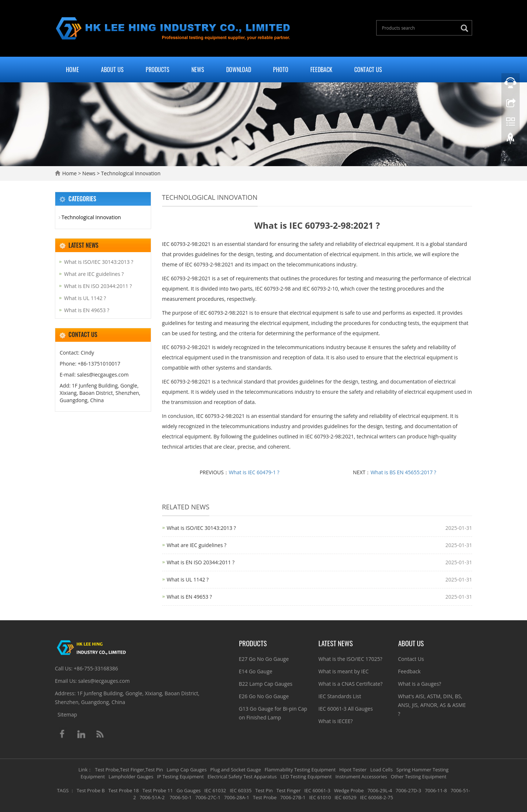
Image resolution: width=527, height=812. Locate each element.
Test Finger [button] (288, 790)
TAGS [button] (63, 790)
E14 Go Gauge (256, 671)
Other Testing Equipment (419, 777)
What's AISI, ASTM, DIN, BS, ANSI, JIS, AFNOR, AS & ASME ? (432, 705)
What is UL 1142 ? (188, 579)
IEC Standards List (340, 696)
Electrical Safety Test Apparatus (242, 777)
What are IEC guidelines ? (197, 545)
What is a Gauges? (420, 684)
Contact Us (368, 70)
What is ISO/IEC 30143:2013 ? (201, 528)
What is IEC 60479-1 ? (254, 472)
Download (239, 70)
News (198, 70)
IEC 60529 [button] (345, 797)
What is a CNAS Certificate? (350, 684)
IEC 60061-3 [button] (317, 790)
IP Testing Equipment (180, 777)
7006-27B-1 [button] (293, 797)
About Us (112, 70)
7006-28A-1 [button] (237, 797)
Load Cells (382, 770)
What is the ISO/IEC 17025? (350, 659)
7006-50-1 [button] (180, 797)
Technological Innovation (130, 173)
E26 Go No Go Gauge (264, 696)
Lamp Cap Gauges (186, 770)
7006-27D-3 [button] (408, 790)
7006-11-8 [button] (436, 790)
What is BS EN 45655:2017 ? (403, 472)
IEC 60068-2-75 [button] (377, 797)
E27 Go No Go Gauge (264, 659)
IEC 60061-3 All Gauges (346, 709)
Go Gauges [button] (188, 790)
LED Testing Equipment (306, 777)
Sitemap (67, 714)
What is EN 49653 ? (189, 597)
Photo (281, 70)
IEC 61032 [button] (215, 790)
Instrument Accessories (361, 777)
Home (72, 70)
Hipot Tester (353, 770)
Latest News (336, 643)
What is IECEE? (336, 721)
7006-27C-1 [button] (208, 797)
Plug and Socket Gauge (236, 770)
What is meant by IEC (343, 671)
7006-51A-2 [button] (152, 797)
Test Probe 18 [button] (124, 790)
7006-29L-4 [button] (380, 790)
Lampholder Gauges (131, 777)
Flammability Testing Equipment (300, 770)
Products (158, 70)
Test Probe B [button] (91, 790)
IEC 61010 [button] (320, 797)
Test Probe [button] (265, 797)
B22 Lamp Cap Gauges (266, 684)
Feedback (321, 70)
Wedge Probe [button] (349, 790)
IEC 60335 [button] (241, 790)
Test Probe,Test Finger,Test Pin (129, 770)
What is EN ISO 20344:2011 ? (201, 562)
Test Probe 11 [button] (158, 790)
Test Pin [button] (264, 790)
